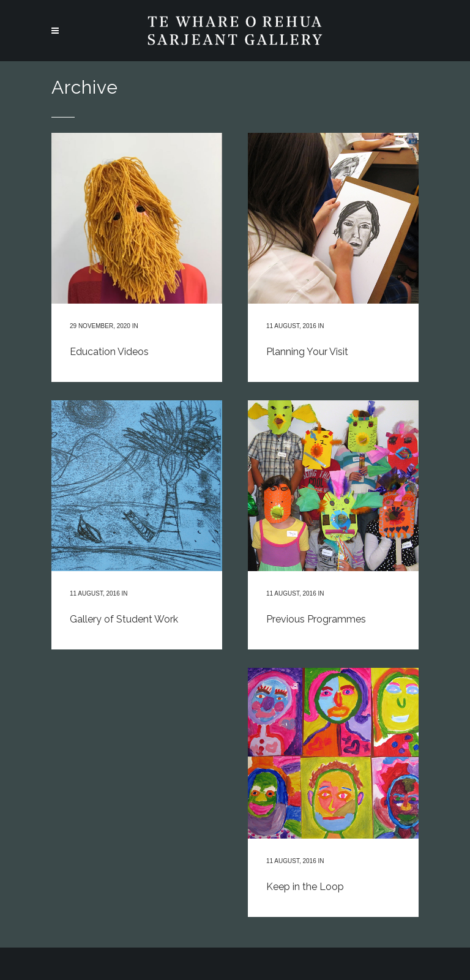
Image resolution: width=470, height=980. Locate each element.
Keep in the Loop (305, 887)
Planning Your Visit (307, 352)
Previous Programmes (316, 619)
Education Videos (109, 352)
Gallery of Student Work (124, 619)
